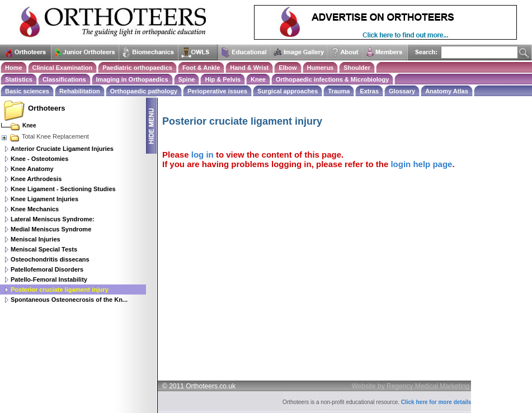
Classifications (64, 79)
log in (203, 155)
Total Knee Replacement (45, 136)
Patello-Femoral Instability (49, 279)
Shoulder (357, 68)
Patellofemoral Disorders (47, 269)
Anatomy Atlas (447, 91)
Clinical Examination (63, 68)
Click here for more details (436, 402)
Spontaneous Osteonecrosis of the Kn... (69, 300)
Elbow (288, 68)
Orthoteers (46, 108)
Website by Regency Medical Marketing (411, 386)
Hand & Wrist (249, 68)
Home (14, 68)
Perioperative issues (217, 91)
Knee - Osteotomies (39, 159)
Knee (258, 79)
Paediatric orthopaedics (137, 68)
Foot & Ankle (201, 68)
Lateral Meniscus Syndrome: (53, 219)
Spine (187, 79)
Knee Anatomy (32, 169)
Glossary (402, 91)
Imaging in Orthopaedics (132, 79)
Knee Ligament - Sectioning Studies (63, 189)
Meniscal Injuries (36, 239)
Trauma (339, 91)
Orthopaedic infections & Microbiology (332, 79)
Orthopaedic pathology (144, 91)
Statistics (19, 79)
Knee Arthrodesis (36, 179)
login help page (421, 164)
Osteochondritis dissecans (50, 259)
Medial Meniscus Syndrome (51, 229)
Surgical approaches (288, 91)
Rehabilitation (80, 91)
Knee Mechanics (35, 209)
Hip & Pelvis (223, 79)
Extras (369, 91)
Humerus (321, 68)
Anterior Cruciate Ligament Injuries (62, 149)
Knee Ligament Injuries (44, 199)
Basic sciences (27, 91)
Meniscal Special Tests (44, 249)
